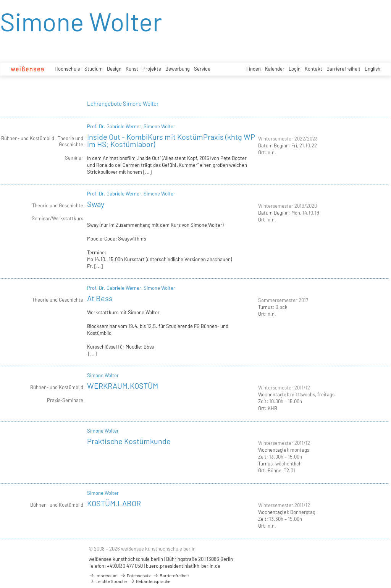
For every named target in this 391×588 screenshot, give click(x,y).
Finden (254, 69)
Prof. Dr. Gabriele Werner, (115, 126)
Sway (96, 204)
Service (202, 69)
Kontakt (313, 69)
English (372, 69)
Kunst (132, 69)
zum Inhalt (0, 0)
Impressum (103, 575)
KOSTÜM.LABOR (114, 503)
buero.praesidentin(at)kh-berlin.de (183, 566)
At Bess (100, 298)
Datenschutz (135, 575)
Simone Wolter (159, 126)
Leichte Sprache (108, 581)
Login (295, 69)
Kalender (275, 69)
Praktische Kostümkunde (129, 441)
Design (114, 69)
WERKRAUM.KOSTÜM (123, 386)
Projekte (152, 69)
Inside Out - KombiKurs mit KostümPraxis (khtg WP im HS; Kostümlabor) (171, 140)
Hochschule (67, 69)
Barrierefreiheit (343, 69)
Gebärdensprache (150, 581)
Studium (94, 69)
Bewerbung (178, 69)
